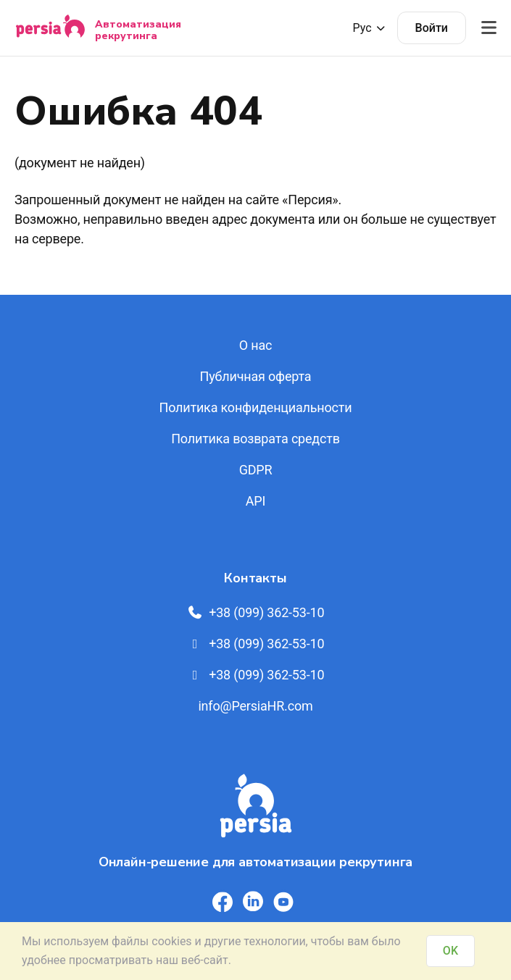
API (256, 501)
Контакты (255, 578)
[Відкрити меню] (489, 28)
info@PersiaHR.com (255, 706)
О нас (256, 345)
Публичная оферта (256, 376)
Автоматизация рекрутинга (138, 30)
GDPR (256, 470)
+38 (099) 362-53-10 (256, 612)
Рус (370, 28)
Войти (432, 28)
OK (450, 951)
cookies (171, 941)
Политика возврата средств (256, 439)
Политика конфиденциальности (256, 407)
